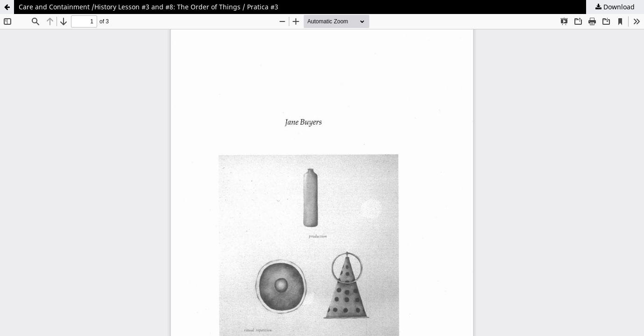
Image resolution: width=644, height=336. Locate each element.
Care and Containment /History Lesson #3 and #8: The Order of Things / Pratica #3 (149, 7)
